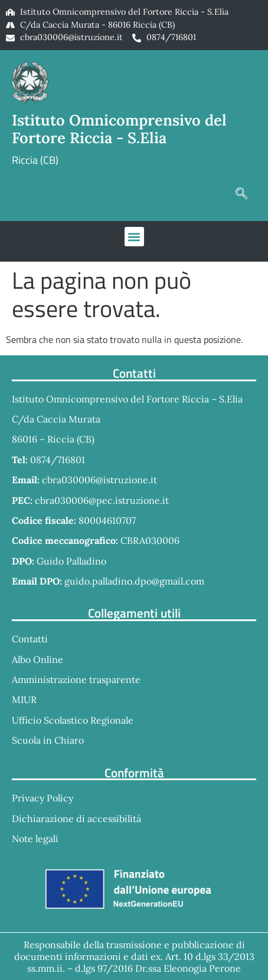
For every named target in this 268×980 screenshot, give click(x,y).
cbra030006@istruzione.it (71, 37)
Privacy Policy (43, 798)
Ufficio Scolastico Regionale (73, 720)
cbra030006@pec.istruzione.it (102, 500)
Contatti (30, 639)
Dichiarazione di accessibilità (76, 819)
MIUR (24, 699)
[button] (134, 237)
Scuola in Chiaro (48, 740)
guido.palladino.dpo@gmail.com (134, 581)
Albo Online (37, 659)
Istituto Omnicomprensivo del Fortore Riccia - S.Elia (119, 129)
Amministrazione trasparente (76, 679)
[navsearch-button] (241, 194)
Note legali (35, 839)
